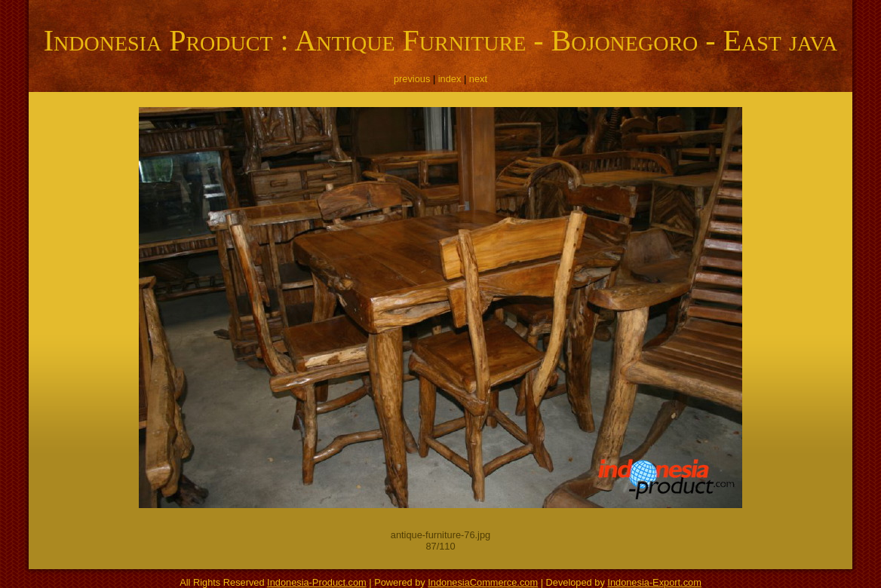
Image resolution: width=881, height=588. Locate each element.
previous (412, 79)
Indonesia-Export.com (654, 582)
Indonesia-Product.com (317, 582)
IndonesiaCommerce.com (483, 582)
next (478, 79)
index (450, 79)
